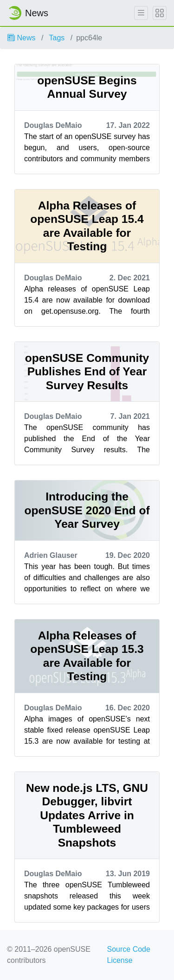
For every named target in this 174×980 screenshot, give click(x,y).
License (120, 960)
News (21, 38)
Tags (57, 38)
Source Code (129, 949)
